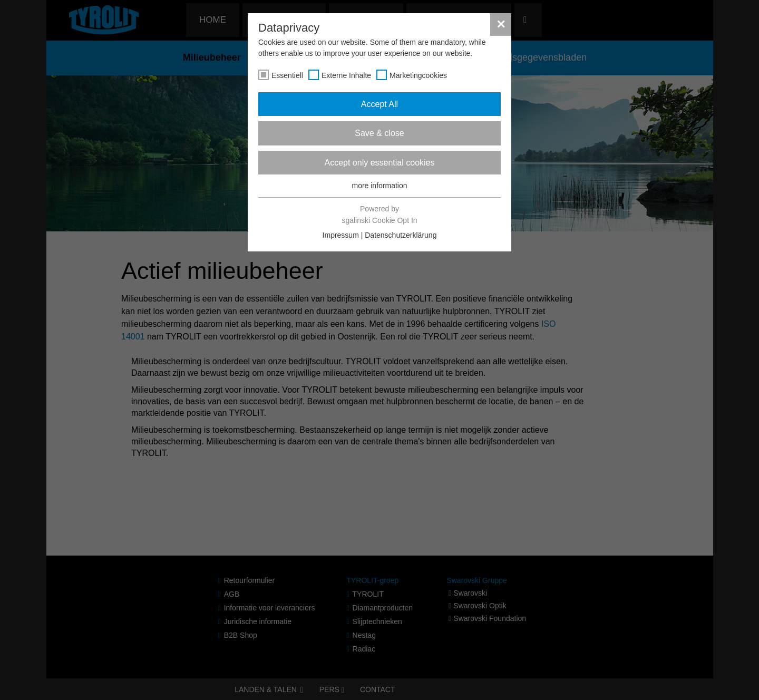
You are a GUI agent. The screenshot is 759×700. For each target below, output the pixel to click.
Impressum (341, 235)
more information (379, 186)
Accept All (379, 104)
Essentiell (287, 75)
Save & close (379, 133)
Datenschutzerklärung (401, 235)
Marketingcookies (418, 75)
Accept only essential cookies (380, 163)
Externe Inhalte (346, 75)
